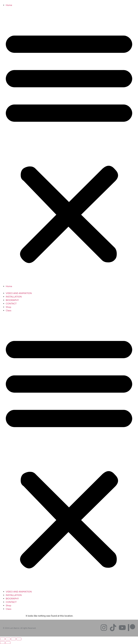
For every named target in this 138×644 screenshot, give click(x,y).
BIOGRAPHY (12, 300)
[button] (69, 146)
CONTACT (11, 304)
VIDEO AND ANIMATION (19, 293)
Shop (9, 307)
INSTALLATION (14, 297)
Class (9, 310)
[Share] (13, 639)
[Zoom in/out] (2, 639)
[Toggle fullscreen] (8, 639)
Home (9, 5)
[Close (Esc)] (19, 639)
